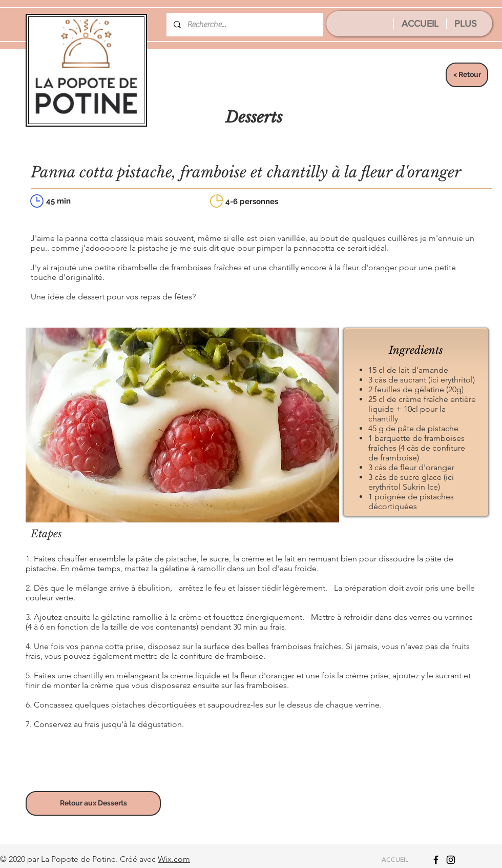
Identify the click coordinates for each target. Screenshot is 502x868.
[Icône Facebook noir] (436, 860)
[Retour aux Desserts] (93, 803)
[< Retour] (467, 75)
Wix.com (174, 859)
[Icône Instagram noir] (451, 860)
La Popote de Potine (78, 859)
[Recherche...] (244, 25)
